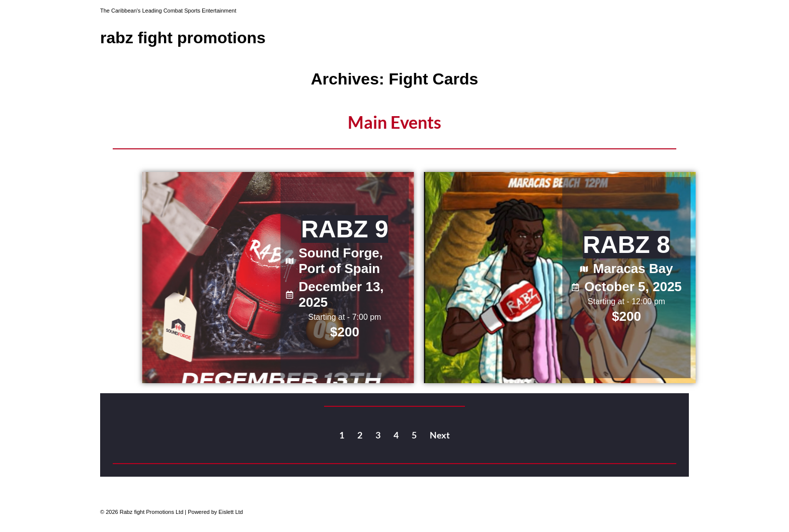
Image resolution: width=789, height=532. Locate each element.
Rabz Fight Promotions (183, 38)
